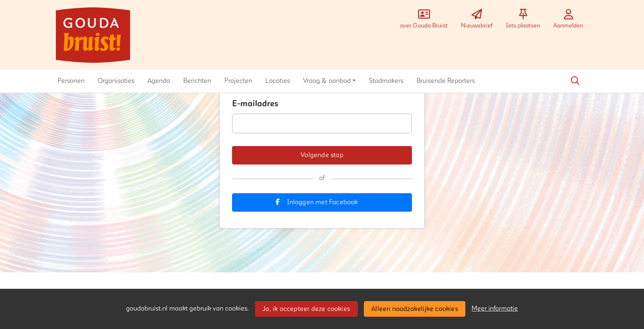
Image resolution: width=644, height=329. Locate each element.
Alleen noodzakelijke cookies (415, 309)
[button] (71, 81)
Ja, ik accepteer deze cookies (306, 309)
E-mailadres (255, 104)
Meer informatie (495, 308)
